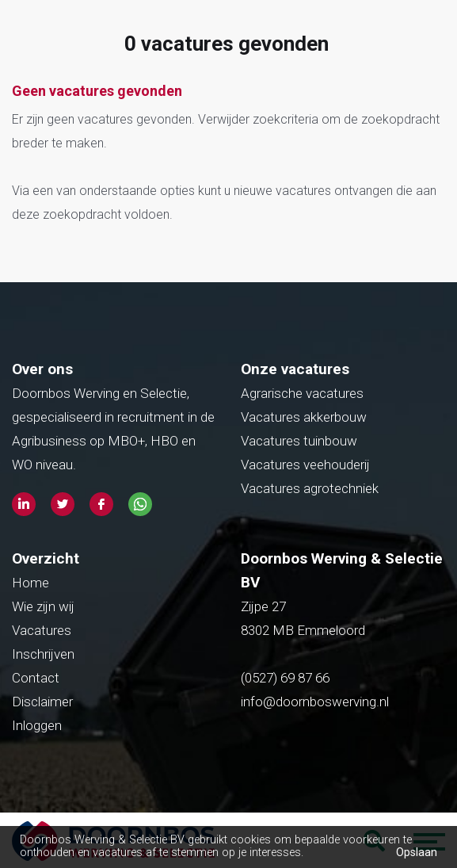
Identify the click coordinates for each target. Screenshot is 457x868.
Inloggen (37, 725)
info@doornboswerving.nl (315, 702)
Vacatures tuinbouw (299, 441)
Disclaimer (42, 702)
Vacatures (42, 630)
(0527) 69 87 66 (287, 678)
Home (30, 583)
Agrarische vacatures (302, 393)
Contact (36, 678)
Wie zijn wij (43, 606)
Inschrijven (43, 654)
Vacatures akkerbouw (304, 417)
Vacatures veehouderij (305, 465)
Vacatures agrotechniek (310, 488)
